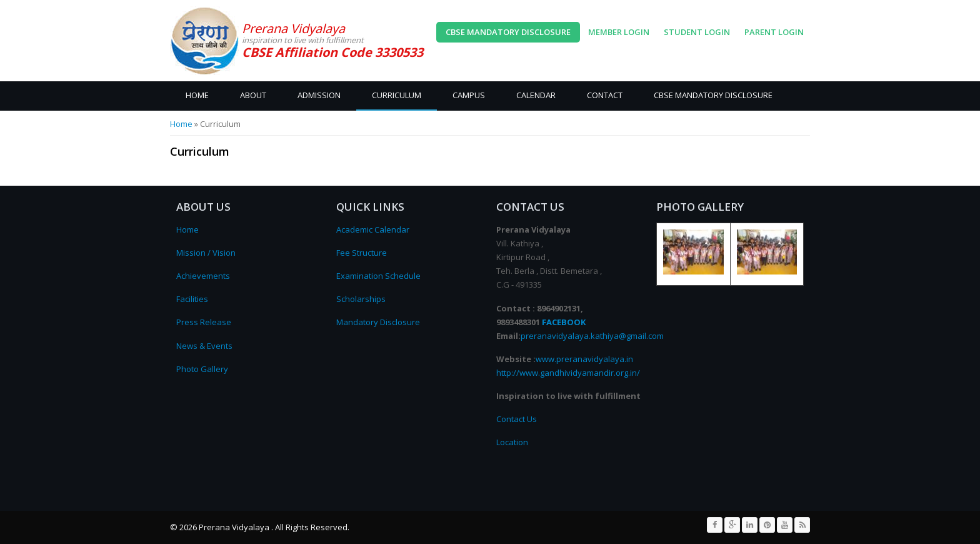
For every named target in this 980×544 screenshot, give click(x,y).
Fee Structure (362, 253)
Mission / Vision (206, 253)
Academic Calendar (373, 229)
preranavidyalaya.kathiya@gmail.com (592, 336)
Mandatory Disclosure (378, 322)
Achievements (203, 276)
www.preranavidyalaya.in (584, 359)
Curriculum (397, 95)
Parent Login (774, 32)
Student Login (697, 32)
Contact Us (517, 419)
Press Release (204, 322)
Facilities (192, 299)
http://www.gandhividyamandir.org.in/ (568, 373)
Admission (319, 95)
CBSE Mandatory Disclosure (508, 32)
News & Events (204, 346)
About (253, 95)
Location (512, 442)
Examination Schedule (378, 276)
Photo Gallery (202, 369)
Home (197, 95)
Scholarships (361, 299)
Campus (469, 95)
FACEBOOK (564, 322)
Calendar (536, 95)
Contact (605, 95)
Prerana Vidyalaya (293, 28)
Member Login (619, 32)
